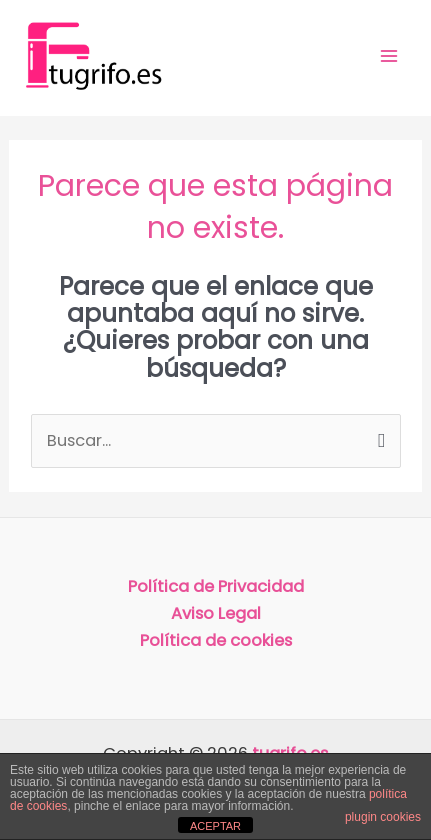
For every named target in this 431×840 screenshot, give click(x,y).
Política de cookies (216, 640)
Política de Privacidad (216, 586)
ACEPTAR (215, 826)
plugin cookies (383, 817)
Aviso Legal (216, 613)
